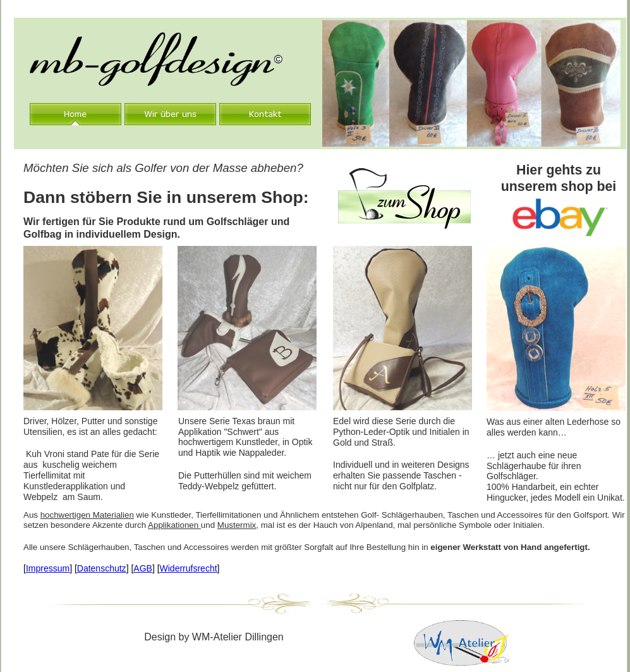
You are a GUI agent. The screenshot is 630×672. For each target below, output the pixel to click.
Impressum (48, 568)
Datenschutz (102, 568)
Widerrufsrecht (189, 568)
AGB (143, 568)
